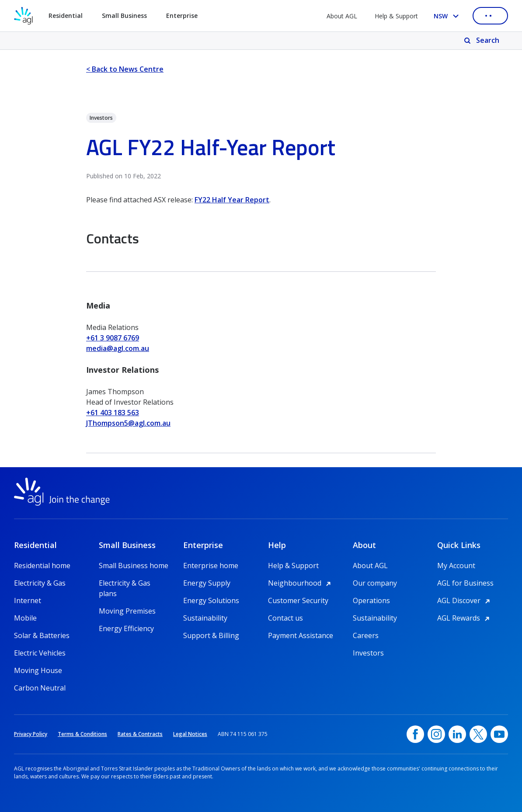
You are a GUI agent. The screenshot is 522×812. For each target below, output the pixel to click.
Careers (366, 635)
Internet (28, 600)
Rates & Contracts (140, 734)
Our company (375, 583)
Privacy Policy (31, 734)
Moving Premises (127, 611)
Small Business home (134, 566)
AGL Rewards (465, 618)
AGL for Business (465, 583)
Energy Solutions (211, 600)
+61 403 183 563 (113, 413)
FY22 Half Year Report (232, 200)
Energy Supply (207, 583)
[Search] (482, 41)
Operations (371, 600)
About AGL (342, 16)
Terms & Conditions (82, 734)
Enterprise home (211, 566)
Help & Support (396, 16)
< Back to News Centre (125, 69)
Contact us (285, 618)
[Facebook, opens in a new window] (415, 734)
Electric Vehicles (40, 653)
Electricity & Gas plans (125, 583)
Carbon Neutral (40, 688)
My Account (456, 566)
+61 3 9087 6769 (113, 338)
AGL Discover (465, 600)
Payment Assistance (301, 635)
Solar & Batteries (42, 635)
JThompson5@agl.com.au (128, 423)
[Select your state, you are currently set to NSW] (448, 16)
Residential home (42, 566)
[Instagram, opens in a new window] (436, 734)
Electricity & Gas (40, 583)
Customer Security (298, 600)
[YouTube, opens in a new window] (499, 734)
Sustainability (205, 618)
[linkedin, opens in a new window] (457, 734)
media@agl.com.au (118, 348)
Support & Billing (211, 635)
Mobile (25, 618)
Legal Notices (190, 734)
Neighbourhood (301, 583)
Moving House (38, 670)
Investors (368, 653)
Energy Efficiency (126, 628)
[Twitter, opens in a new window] (478, 734)
